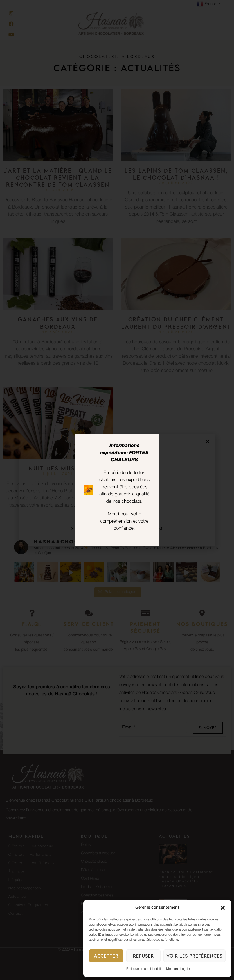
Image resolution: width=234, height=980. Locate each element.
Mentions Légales (179, 969)
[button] (223, 908)
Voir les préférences (194, 956)
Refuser (143, 956)
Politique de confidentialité (145, 969)
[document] (117, 490)
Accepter (106, 956)
